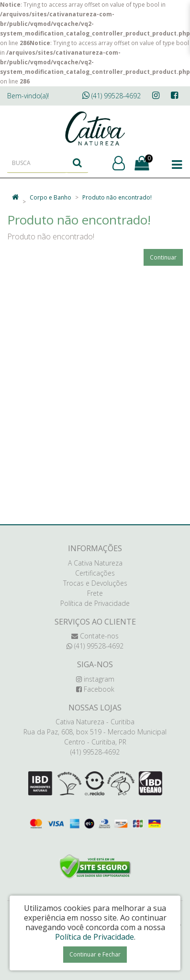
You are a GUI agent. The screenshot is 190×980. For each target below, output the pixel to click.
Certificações (95, 573)
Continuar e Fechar (95, 954)
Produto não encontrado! (117, 197)
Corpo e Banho (50, 197)
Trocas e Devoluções (95, 583)
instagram (95, 679)
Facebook (95, 689)
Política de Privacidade (95, 603)
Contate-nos (95, 636)
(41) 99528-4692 (112, 96)
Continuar (163, 257)
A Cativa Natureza (95, 563)
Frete (95, 593)
